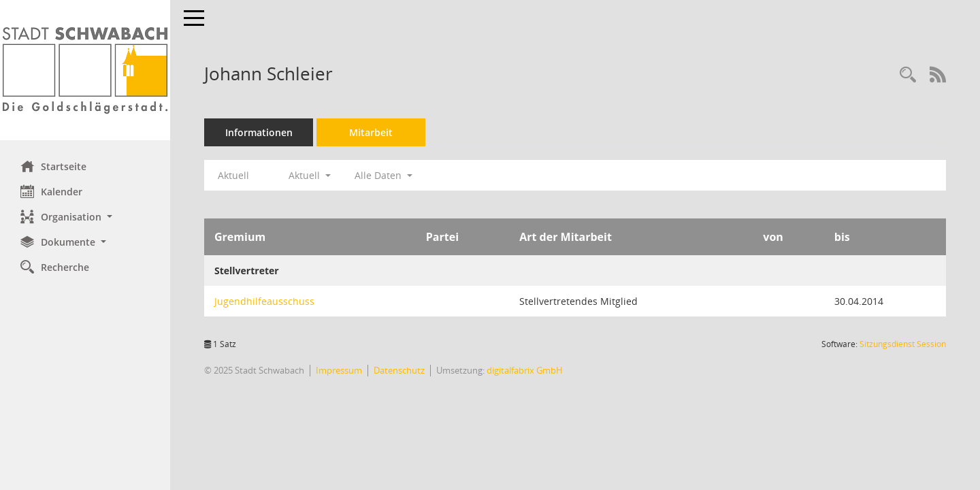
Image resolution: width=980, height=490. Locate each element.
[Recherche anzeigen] (908, 75)
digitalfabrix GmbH (525, 370)
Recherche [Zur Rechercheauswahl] (55, 267)
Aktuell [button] (310, 175)
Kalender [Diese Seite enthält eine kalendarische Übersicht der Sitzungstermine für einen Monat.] (51, 191)
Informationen (259, 132)
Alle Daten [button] (383, 175)
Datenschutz (399, 370)
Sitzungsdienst (903, 344)
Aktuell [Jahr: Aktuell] (233, 175)
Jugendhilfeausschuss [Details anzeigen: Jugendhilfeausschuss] (264, 301)
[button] (85, 217)
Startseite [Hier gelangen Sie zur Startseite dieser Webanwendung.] (53, 166)
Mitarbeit (371, 132)
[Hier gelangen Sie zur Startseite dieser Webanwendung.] (85, 70)
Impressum (339, 370)
